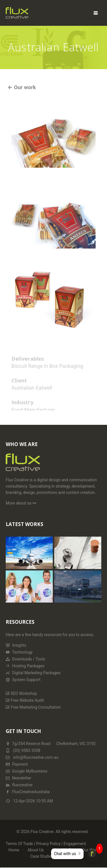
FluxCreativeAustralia (28, 792)
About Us (36, 850)
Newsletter (19, 778)
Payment (17, 764)
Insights (16, 645)
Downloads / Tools (26, 659)
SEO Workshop (21, 693)
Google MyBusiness (27, 771)
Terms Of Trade (19, 844)
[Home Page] (23, 465)
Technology (19, 652)
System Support (23, 680)
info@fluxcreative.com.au (32, 757)
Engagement (75, 844)
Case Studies (42, 856)
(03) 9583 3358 (27, 750)
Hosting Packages (25, 666)
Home (14, 850)
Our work (24, 87)
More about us (22, 503)
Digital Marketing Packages (33, 673)
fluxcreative (19, 785)
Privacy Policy (48, 844)
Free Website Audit (25, 700)
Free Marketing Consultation (33, 707)
